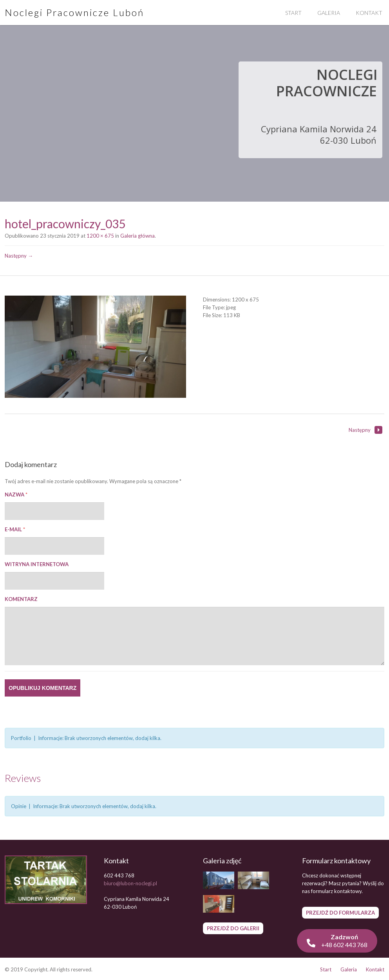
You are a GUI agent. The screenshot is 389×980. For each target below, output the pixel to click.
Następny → (19, 256)
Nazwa (16, 495)
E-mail (15, 529)
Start (293, 13)
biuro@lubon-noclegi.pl (130, 883)
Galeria (329, 13)
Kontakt (375, 969)
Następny (365, 430)
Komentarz (21, 599)
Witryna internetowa (37, 564)
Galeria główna (138, 236)
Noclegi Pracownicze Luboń (74, 12)
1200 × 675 (100, 236)
